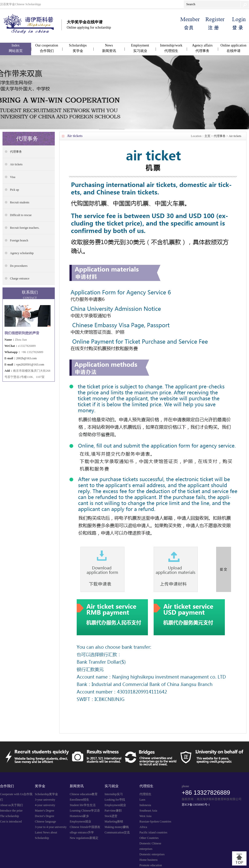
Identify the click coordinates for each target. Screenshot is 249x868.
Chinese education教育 (84, 794)
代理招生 (145, 794)
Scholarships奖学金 (78, 48)
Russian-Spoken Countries (155, 822)
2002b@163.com (27, 358)
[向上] (239, 858)
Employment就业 (80, 822)
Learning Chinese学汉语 (85, 811)
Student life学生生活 (83, 805)
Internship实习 (114, 794)
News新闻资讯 (109, 48)
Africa (143, 827)
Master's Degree (45, 811)
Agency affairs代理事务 (202, 48)
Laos (142, 800)
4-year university (45, 805)
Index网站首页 (16, 48)
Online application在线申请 (234, 48)
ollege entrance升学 (82, 832)
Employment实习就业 (140, 48)
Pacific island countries (153, 832)
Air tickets (235, 136)
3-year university (45, 800)
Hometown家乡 (79, 816)
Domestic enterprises (152, 854)
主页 (207, 136)
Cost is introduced (11, 822)
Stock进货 (111, 816)
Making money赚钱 (117, 827)
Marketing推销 (114, 822)
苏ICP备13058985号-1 (196, 805)
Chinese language (45, 822)
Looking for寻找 (115, 800)
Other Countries (149, 838)
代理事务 (220, 136)
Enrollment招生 (79, 800)
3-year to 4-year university (51, 827)
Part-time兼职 (113, 811)
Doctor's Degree (45, 816)
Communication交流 (117, 832)
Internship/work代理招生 (171, 48)
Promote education (151, 865)
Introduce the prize (11, 811)
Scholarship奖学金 (46, 794)
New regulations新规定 (84, 838)
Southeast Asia (148, 811)
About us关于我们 (11, 805)
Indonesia (145, 805)
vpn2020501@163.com (30, 365)
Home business (149, 860)
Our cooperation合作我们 (47, 48)
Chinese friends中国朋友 (85, 827)
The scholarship (9, 816)
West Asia (145, 816)
